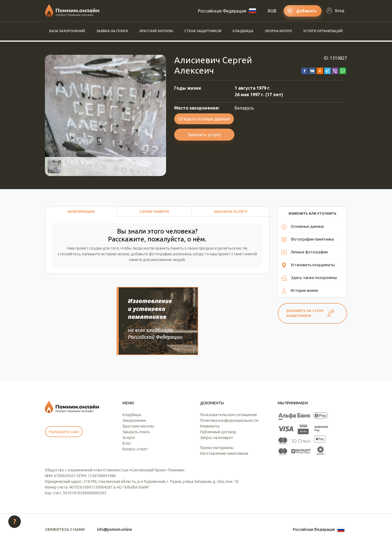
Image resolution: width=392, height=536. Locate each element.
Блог (127, 417)
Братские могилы (156, 31)
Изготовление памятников (224, 427)
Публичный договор (218, 406)
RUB (272, 11)
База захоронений (67, 31)
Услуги (128, 411)
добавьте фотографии (151, 254)
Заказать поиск (136, 406)
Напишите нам (64, 406)
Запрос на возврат (217, 411)
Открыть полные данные (204, 119)
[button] (305, 70)
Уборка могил (278, 31)
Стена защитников (203, 31)
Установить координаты (308, 265)
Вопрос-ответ (135, 423)
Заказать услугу (204, 135)
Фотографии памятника (307, 240)
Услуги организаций (323, 31)
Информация (81, 211)
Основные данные (303, 227)
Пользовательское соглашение (229, 389)
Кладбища (243, 31)
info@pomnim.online (115, 503)
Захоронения (134, 394)
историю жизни (115, 254)
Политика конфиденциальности (229, 394)
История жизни (300, 291)
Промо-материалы (217, 422)
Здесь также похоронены (309, 278)
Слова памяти (154, 211)
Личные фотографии (304, 252)
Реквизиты (210, 400)
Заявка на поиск (112, 31)
